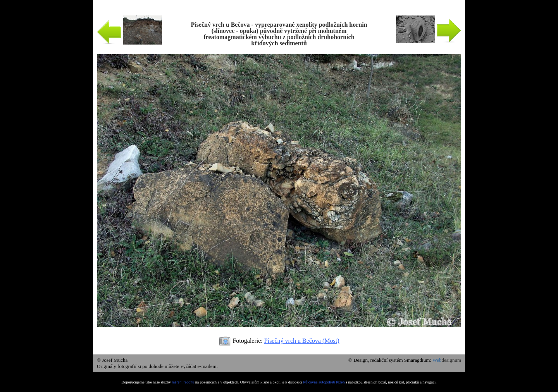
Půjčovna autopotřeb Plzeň (324, 382)
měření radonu (183, 382)
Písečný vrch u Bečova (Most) (302, 341)
